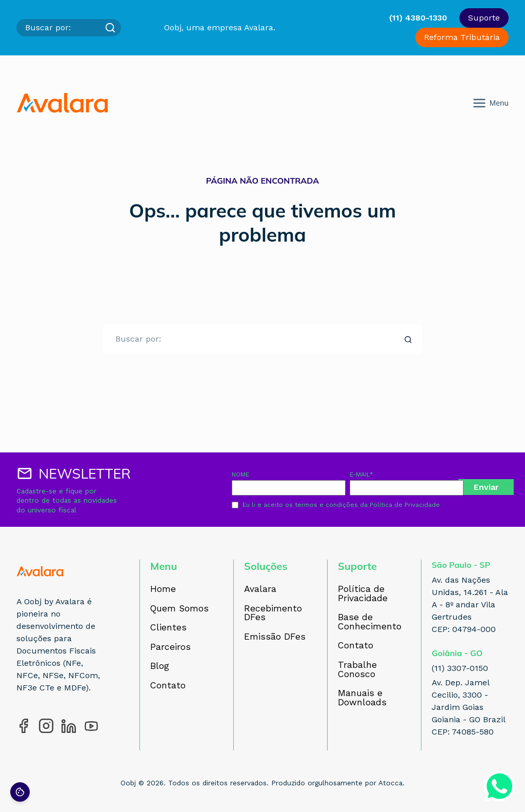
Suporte (484, 18)
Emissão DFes (275, 637)
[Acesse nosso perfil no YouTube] (91, 726)
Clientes (168, 628)
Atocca (390, 783)
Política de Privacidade (405, 505)
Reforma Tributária (462, 37)
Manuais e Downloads (362, 698)
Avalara (260, 589)
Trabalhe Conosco (357, 670)
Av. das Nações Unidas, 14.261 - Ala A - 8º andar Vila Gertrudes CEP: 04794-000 (470, 605)
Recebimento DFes (273, 613)
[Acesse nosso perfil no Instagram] (46, 726)
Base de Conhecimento (370, 622)
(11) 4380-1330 (418, 18)
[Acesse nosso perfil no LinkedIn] (69, 726)
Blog (160, 666)
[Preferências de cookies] (20, 792)
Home (163, 589)
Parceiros (170, 647)
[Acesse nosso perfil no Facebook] (24, 726)
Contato (168, 686)
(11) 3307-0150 (460, 668)
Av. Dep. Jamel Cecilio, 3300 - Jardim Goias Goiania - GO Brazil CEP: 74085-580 (469, 707)
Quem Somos (179, 609)
